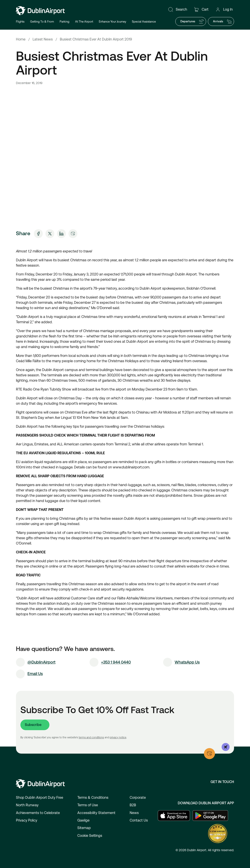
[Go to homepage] (40, 11)
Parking (64, 22)
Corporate (138, 798)
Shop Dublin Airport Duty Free (40, 798)
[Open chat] (238, 691)
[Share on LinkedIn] (61, 234)
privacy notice (118, 737)
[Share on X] (50, 234)
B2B (133, 805)
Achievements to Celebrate (38, 813)
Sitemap (84, 828)
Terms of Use (88, 805)
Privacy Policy (27, 820)
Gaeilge (83, 820)
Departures (192, 21)
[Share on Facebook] (38, 234)
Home (21, 39)
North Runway (27, 805)
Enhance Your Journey (112, 22)
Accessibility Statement (96, 813)
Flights (20, 22)
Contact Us (139, 820)
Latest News (43, 39)
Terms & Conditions (93, 798)
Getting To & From (42, 22)
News (134, 813)
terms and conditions (91, 737)
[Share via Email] (73, 234)
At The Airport (84, 22)
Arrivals (223, 21)
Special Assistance (144, 22)
